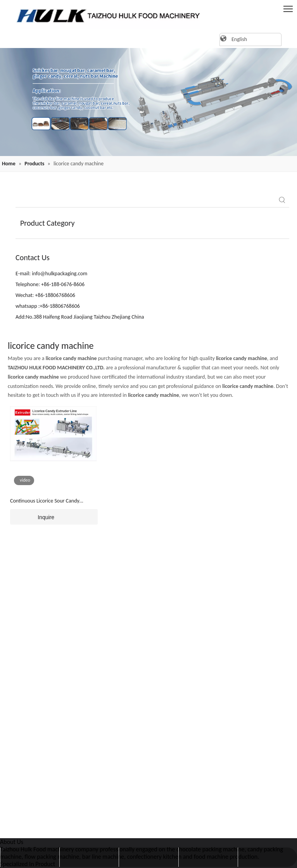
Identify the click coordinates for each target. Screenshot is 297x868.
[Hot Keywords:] (282, 200)
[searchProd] (145, 200)
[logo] (105, 15)
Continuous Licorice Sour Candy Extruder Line (45, 501)
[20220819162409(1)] (148, 102)
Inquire (32, 517)
